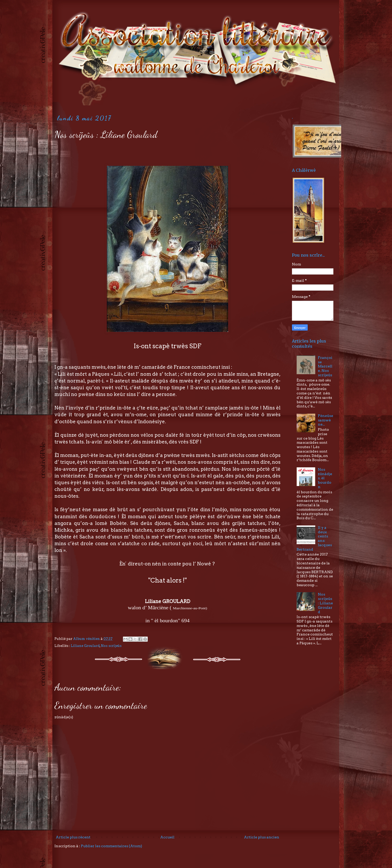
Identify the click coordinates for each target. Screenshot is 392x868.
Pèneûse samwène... (325, 420)
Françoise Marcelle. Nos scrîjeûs (325, 366)
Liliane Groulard (85, 646)
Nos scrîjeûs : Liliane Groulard (325, 603)
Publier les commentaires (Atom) (111, 846)
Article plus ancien (262, 837)
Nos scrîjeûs (111, 646)
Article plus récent (73, 837)
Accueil (167, 837)
